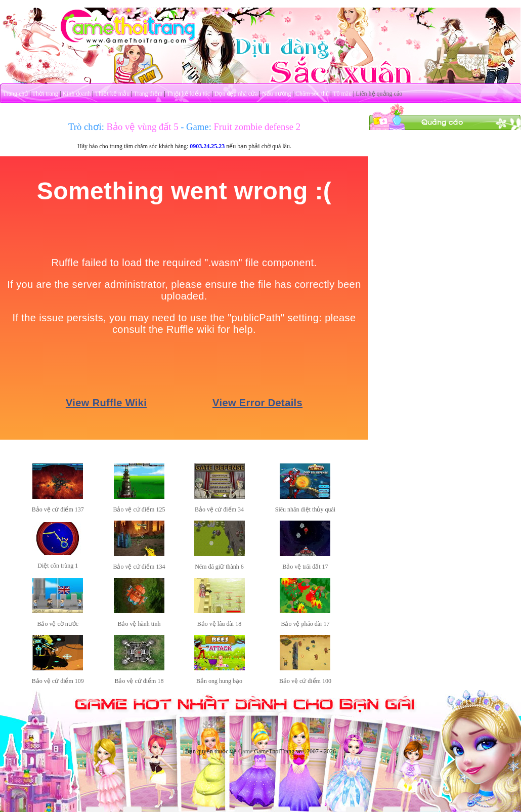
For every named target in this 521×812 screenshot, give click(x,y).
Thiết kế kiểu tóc (188, 94)
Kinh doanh (76, 94)
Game (246, 751)
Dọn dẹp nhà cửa (236, 94)
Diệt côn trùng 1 (58, 566)
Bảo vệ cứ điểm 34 (219, 509)
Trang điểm (148, 94)
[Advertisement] (445, 194)
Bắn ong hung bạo (219, 681)
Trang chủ (16, 94)
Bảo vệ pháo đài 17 (305, 624)
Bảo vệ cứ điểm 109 (58, 681)
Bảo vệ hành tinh (139, 624)
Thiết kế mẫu (112, 94)
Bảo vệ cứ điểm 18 (139, 681)
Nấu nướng (277, 94)
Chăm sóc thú (312, 94)
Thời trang (45, 94)
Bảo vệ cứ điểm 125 (139, 509)
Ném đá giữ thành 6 (219, 567)
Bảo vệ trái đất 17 (305, 567)
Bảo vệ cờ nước (58, 624)
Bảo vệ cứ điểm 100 (305, 681)
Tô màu (342, 94)
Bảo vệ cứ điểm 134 (139, 567)
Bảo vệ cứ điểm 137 (58, 509)
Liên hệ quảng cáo (379, 94)
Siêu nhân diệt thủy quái (305, 509)
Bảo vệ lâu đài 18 (219, 624)
